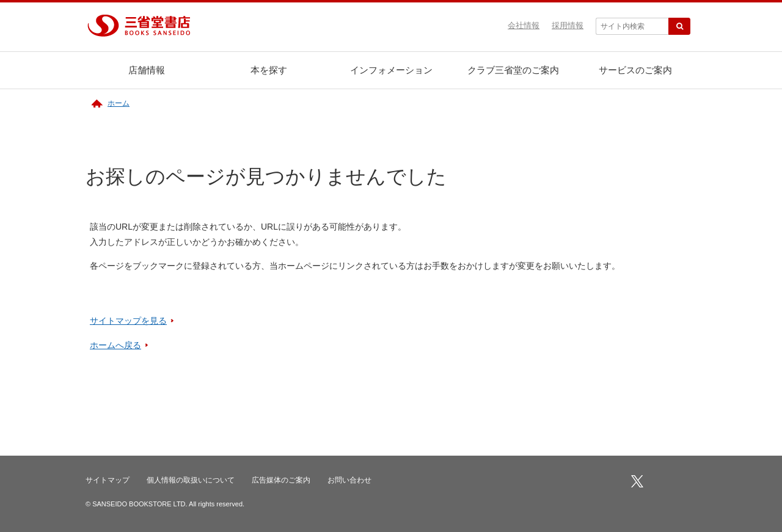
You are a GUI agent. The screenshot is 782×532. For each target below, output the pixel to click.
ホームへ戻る (115, 345)
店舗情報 (147, 70)
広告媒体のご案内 (281, 480)
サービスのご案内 (635, 70)
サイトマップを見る (128, 321)
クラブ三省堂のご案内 (513, 70)
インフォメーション (391, 70)
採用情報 (568, 25)
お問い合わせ (349, 480)
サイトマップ (108, 480)
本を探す (269, 70)
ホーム (119, 103)
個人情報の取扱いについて (191, 480)
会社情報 (524, 25)
